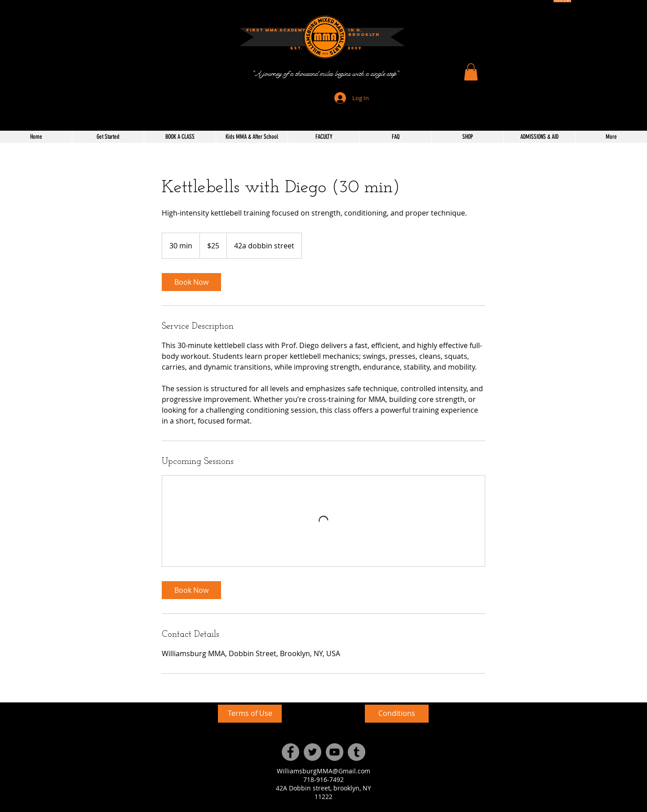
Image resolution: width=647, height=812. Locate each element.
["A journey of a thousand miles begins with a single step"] (325, 74)
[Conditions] (397, 714)
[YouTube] (335, 752)
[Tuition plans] (562, 1)
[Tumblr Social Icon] (357, 752)
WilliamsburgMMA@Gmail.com (323, 771)
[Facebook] (290, 752)
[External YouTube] (139, 750)
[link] (191, 282)
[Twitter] (312, 752)
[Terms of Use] (250, 714)
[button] (355, 48)
